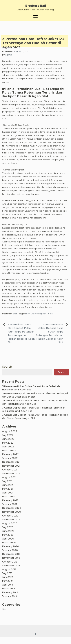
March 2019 (9, 589)
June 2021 (8, 485)
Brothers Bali (36, 6)
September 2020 (12, 519)
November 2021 (11, 466)
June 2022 (8, 439)
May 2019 (7, 581)
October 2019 (10, 562)
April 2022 (8, 447)
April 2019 (8, 585)
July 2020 (8, 527)
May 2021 (7, 489)
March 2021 (9, 496)
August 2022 (10, 431)
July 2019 (7, 573)
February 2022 (10, 454)
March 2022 (9, 450)
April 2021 (8, 493)
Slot (15, 314)
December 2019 (11, 554)
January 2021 (10, 504)
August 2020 (10, 523)
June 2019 (8, 577)
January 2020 (10, 550)
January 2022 (10, 458)
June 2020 (8, 531)
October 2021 (10, 470)
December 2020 (12, 508)
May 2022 (8, 443)
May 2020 (8, 535)
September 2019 (11, 566)
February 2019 (10, 592)
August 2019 (9, 569)
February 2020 (11, 546)
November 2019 (11, 558)
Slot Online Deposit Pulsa (39, 314)
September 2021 (11, 473)
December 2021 (11, 462)
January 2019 (10, 596)
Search (7, 367)
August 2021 (9, 477)
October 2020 (10, 516)
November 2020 (12, 512)
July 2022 (8, 435)
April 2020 (8, 539)
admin (9, 55)
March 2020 (9, 543)
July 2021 (7, 481)
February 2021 (10, 500)
